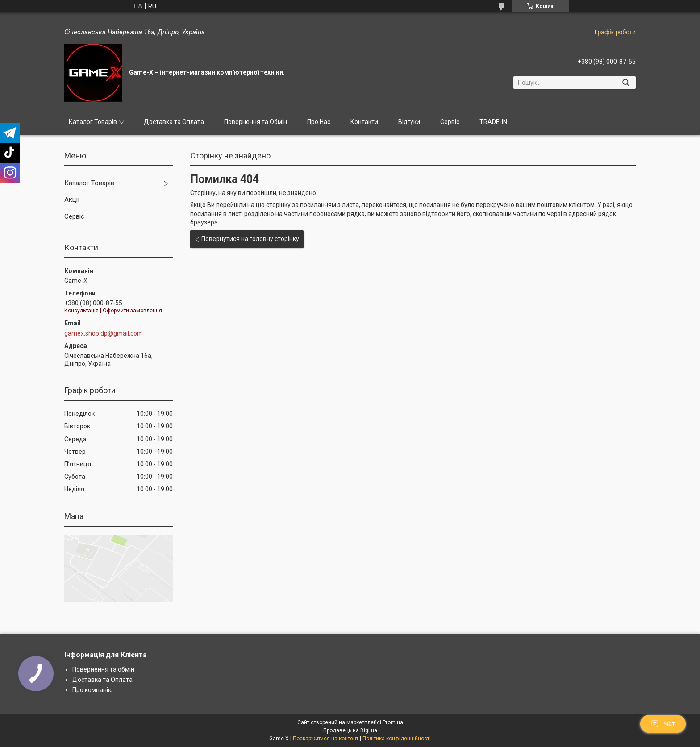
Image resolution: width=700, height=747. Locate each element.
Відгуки (409, 122)
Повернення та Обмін (256, 122)
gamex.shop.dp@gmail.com (104, 333)
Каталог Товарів (93, 122)
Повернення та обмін (103, 669)
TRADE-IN (493, 122)
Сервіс (450, 122)
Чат (663, 724)
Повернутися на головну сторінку (250, 239)
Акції (72, 199)
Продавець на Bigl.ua (350, 730)
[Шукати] (626, 83)
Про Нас (319, 122)
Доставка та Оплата (174, 122)
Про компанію (93, 690)
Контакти (364, 122)
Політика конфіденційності (397, 739)
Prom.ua (393, 722)
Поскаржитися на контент (326, 739)
